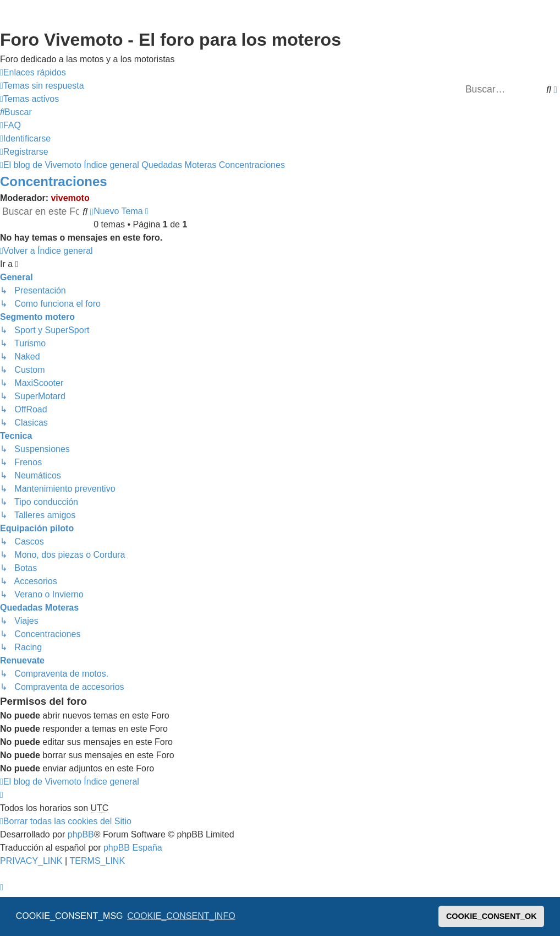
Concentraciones (54, 181)
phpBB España (133, 848)
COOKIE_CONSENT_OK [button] (492, 916)
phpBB (81, 834)
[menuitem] (42, 86)
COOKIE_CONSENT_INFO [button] (181, 916)
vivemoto (70, 198)
